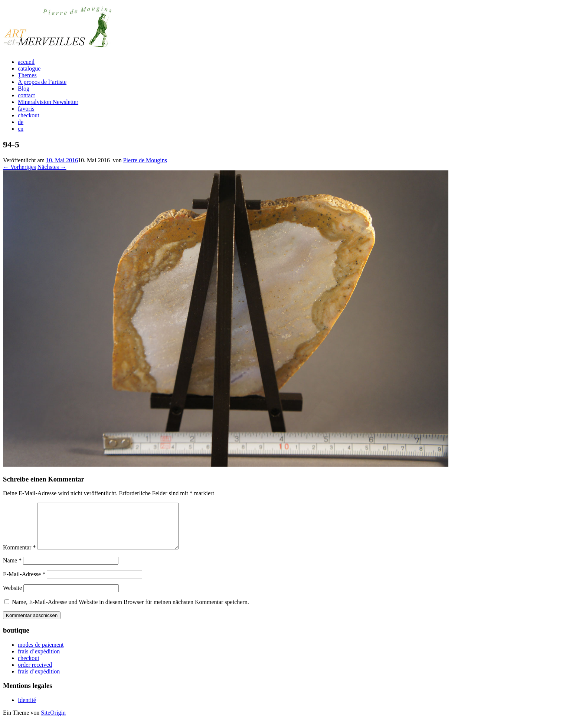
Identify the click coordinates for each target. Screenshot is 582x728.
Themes (27, 75)
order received (35, 674)
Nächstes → (52, 167)
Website (12, 597)
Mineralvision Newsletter (48, 102)
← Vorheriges (19, 167)
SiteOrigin (53, 722)
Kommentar (19, 556)
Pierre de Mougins (145, 160)
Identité (27, 709)
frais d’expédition (39, 660)
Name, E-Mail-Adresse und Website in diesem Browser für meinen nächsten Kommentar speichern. (130, 611)
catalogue (29, 68)
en (21, 129)
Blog (24, 89)
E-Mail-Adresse (24, 583)
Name (12, 569)
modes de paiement (41, 654)
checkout (29, 115)
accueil (26, 62)
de (21, 122)
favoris (26, 109)
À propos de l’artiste (42, 82)
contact (26, 95)
